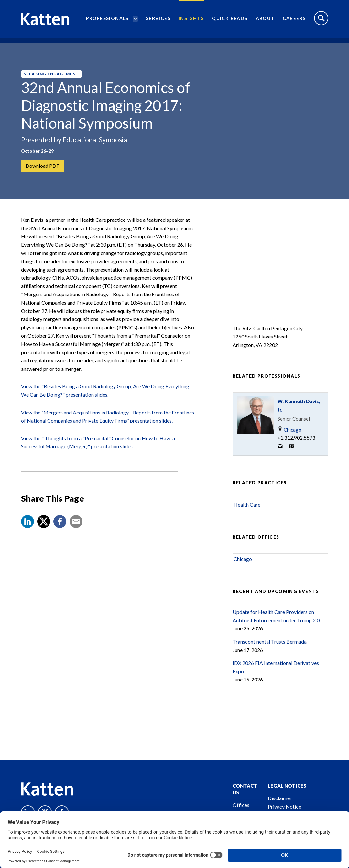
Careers (294, 21)
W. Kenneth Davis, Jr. (299, 409)
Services (158, 21)
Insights (191, 21)
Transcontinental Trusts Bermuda (270, 645)
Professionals (107, 21)
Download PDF (43, 166)
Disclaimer (280, 798)
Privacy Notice (284, 806)
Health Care (247, 508)
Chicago (289, 433)
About (265, 21)
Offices (241, 805)
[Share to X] (44, 525)
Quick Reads (230, 21)
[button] (27, 525)
